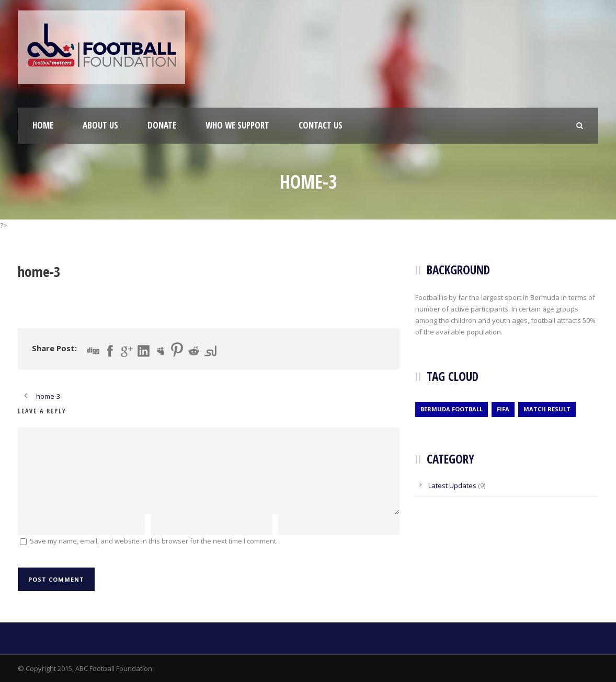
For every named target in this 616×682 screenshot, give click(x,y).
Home (43, 125)
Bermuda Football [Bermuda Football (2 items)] (452, 409)
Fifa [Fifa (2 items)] (503, 409)
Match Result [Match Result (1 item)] (547, 409)
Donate (162, 125)
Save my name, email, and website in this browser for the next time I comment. (154, 541)
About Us (100, 125)
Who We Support (237, 125)
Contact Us (321, 125)
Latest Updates (452, 486)
